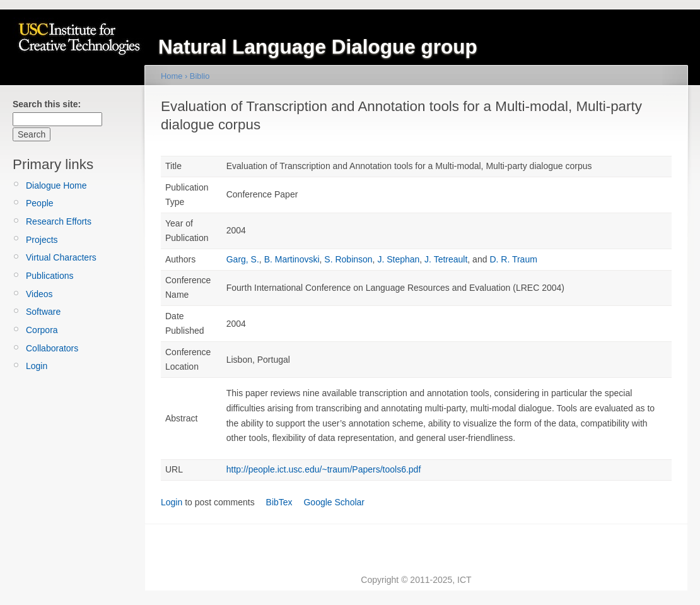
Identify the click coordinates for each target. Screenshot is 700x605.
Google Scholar (334, 502)
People (40, 203)
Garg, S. (243, 259)
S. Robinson (348, 259)
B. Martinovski (292, 259)
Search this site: (47, 104)
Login (37, 366)
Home (172, 76)
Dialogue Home (56, 185)
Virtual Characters (61, 257)
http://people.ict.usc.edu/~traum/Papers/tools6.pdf (324, 469)
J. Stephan (398, 259)
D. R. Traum (513, 259)
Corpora (42, 330)
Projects (42, 240)
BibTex (279, 502)
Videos (39, 294)
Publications (50, 276)
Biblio (200, 76)
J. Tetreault (446, 259)
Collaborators (52, 348)
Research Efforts (59, 221)
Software (43, 312)
